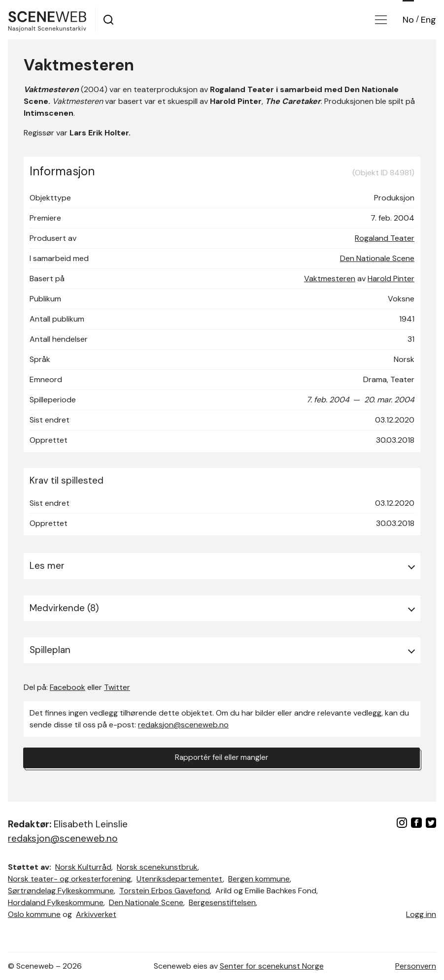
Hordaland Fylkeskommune (56, 902)
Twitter (117, 687)
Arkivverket (96, 914)
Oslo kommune (34, 914)
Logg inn (421, 914)
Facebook (68, 687)
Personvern (416, 966)
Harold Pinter (391, 278)
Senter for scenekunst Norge (272, 966)
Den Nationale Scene (377, 258)
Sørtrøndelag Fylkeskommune (61, 891)
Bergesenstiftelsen (222, 902)
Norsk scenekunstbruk (157, 867)
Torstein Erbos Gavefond (165, 891)
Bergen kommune (259, 879)
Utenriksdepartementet (180, 879)
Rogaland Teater (385, 238)
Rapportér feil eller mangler (222, 758)
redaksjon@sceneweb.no (183, 725)
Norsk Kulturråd (83, 867)
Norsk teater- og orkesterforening (69, 879)
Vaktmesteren (330, 278)
